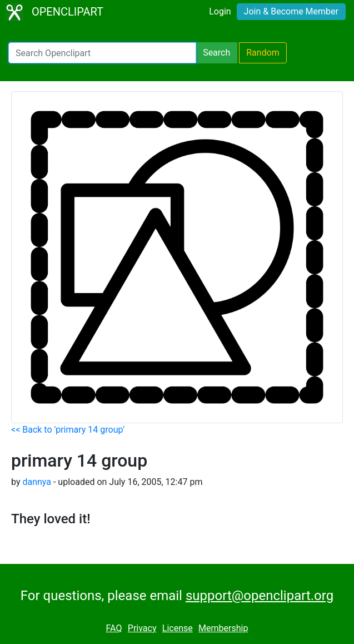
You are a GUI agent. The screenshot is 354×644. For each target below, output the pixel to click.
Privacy (142, 628)
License (178, 628)
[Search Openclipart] (102, 53)
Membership (223, 628)
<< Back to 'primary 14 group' (68, 430)
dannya (37, 482)
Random (263, 53)
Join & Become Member (291, 11)
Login (220, 11)
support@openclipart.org (260, 596)
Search (216, 53)
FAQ (114, 628)
